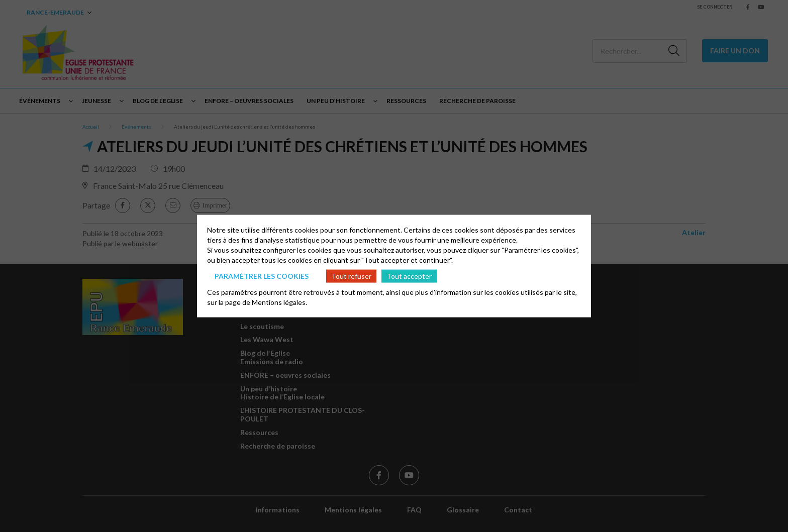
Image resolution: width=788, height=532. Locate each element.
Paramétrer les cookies (262, 276)
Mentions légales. (279, 302)
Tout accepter (409, 276)
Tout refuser (351, 276)
